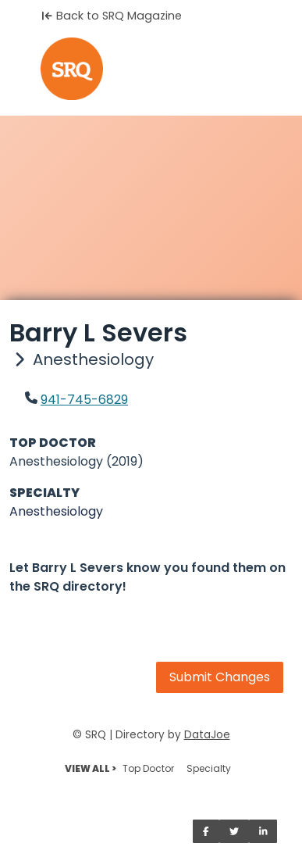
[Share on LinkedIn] (263, 831)
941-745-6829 (84, 400)
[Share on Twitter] (234, 831)
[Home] (151, 69)
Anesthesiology (56, 511)
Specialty (209, 768)
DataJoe (207, 735)
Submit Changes (220, 677)
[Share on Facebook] (206, 831)
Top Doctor (148, 768)
